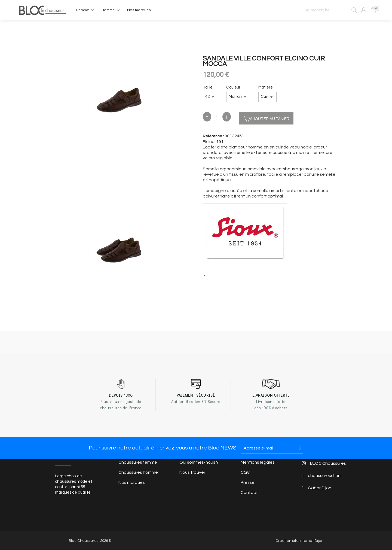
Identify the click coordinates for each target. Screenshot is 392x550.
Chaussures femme (138, 462)
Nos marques (132, 482)
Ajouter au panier (266, 118)
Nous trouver (192, 472)
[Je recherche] (329, 10)
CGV (245, 472)
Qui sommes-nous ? (199, 462)
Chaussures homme (138, 472)
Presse (248, 482)
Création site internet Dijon (299, 541)
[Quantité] (217, 118)
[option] (119, 101)
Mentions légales (258, 462)
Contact (249, 493)
